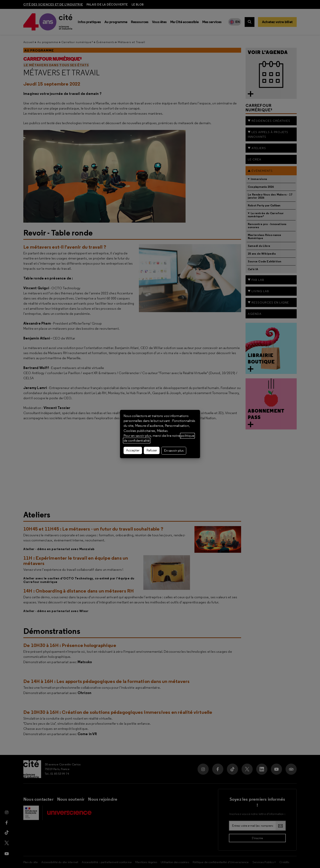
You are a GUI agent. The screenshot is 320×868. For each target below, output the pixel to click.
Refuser (152, 450)
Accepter (133, 450)
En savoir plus (174, 451)
